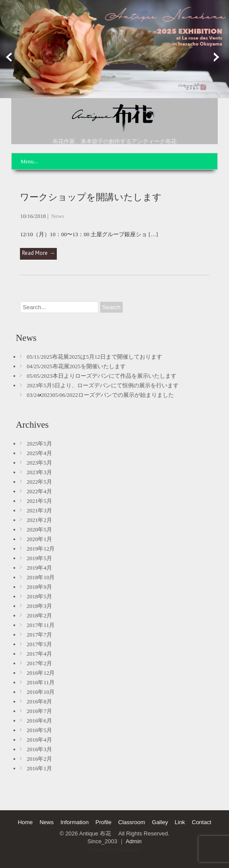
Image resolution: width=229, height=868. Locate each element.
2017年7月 (39, 635)
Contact (201, 822)
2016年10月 (41, 692)
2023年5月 (39, 463)
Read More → (38, 253)
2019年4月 (39, 568)
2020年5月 (39, 530)
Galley (160, 822)
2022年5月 (39, 482)
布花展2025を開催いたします (89, 366)
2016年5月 (39, 730)
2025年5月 (39, 444)
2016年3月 (39, 749)
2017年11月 (41, 625)
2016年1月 (39, 768)
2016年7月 (39, 711)
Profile (103, 822)
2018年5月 (39, 596)
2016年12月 (41, 673)
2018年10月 (41, 577)
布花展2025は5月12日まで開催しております (107, 357)
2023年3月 (39, 472)
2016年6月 (39, 721)
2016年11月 (41, 682)
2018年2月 (39, 616)
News (58, 216)
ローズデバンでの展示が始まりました (126, 395)
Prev (8, 58)
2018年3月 (39, 606)
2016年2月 (39, 759)
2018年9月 (39, 587)
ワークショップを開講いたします (91, 197)
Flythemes (128, 850)
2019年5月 (39, 558)
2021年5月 (39, 501)
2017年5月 (39, 644)
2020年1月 (39, 539)
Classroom (132, 822)
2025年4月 (39, 453)
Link (180, 822)
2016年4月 (39, 740)
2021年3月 (39, 510)
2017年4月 (39, 654)
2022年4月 (39, 491)
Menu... (29, 161)
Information (74, 822)
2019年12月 (41, 549)
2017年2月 (39, 663)
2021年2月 (39, 520)
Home (25, 822)
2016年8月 (39, 701)
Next (221, 58)
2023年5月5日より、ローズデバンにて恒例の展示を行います (103, 385)
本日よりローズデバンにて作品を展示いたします (114, 376)
